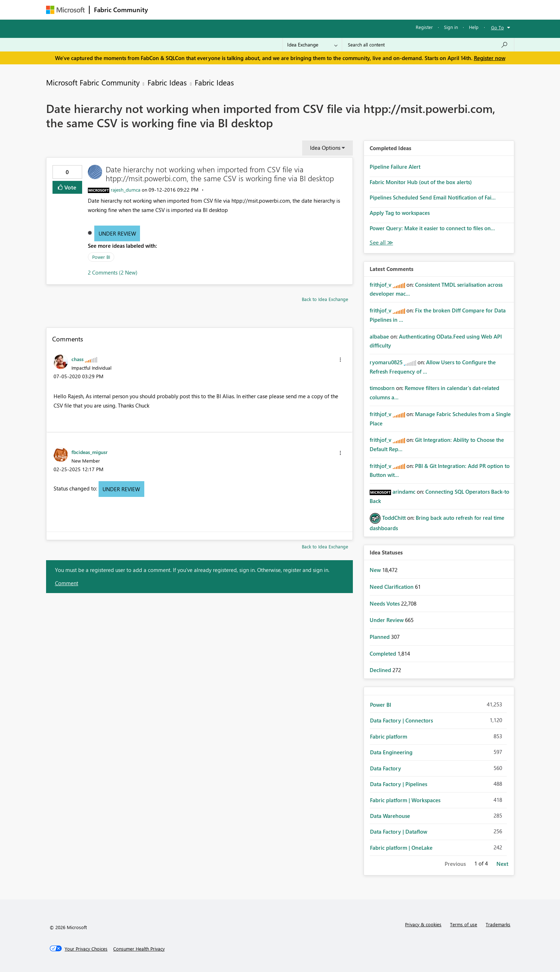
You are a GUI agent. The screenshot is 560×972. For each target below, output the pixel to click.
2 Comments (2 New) (113, 272)
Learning (316, 9)
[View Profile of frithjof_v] (381, 285)
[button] (340, 360)
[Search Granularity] (312, 45)
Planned (380, 637)
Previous (455, 864)
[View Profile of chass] (77, 359)
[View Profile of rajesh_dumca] (126, 190)
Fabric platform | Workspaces (405, 800)
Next (502, 864)
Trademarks (498, 924)
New (376, 570)
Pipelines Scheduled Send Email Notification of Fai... (433, 197)
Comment (67, 583)
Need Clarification (392, 587)
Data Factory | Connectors (401, 720)
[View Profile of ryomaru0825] (386, 362)
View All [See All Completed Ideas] (381, 243)
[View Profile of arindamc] (404, 492)
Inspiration (196, 9)
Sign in (451, 27)
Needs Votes (385, 603)
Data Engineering (391, 752)
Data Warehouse (390, 816)
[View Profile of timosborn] (382, 388)
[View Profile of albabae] (379, 336)
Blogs (289, 9)
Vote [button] (70, 187)
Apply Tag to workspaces (400, 213)
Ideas (225, 9)
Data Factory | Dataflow (399, 832)
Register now (490, 58)
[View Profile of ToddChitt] (394, 518)
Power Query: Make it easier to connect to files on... (432, 228)
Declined (381, 670)
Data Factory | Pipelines (399, 784)
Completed (384, 653)
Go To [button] (497, 27)
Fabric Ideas (167, 82)
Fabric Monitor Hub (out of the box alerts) (421, 182)
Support (346, 9)
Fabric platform (389, 736)
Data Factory (386, 768)
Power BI (101, 257)
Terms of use (464, 924)
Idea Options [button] (325, 148)
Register (424, 27)
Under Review (117, 233)
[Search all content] (428, 45)
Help (474, 27)
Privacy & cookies (423, 924)
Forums (164, 9)
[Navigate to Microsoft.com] (65, 10)
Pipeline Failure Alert (395, 167)
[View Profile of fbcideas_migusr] (89, 452)
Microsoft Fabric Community (93, 82)
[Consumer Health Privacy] (139, 949)
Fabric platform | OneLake (401, 848)
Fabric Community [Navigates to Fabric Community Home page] (121, 10)
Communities (257, 9)
